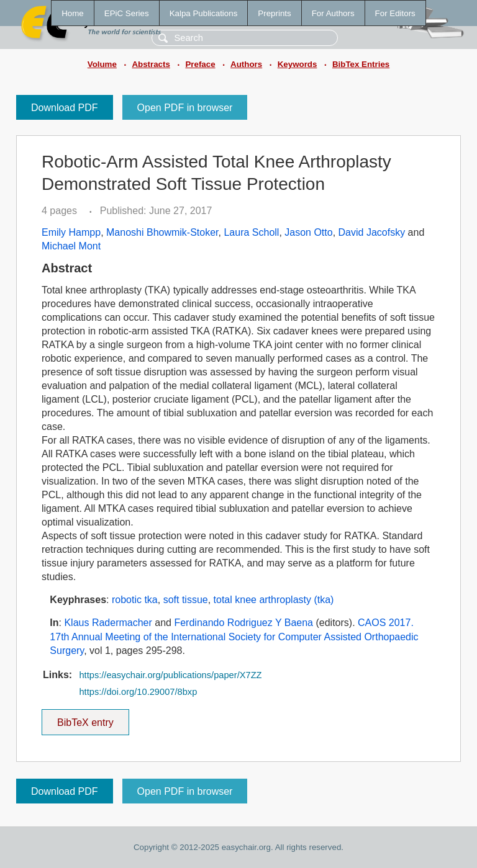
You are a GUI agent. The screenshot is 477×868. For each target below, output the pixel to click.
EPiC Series (127, 13)
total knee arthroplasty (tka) (274, 600)
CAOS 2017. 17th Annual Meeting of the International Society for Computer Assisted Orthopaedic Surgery (234, 637)
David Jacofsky (372, 232)
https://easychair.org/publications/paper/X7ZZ (170, 675)
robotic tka (135, 600)
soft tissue (186, 600)
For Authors (333, 13)
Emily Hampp (71, 232)
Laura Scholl (251, 232)
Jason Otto (308, 232)
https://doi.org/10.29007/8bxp (138, 692)
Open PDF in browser (185, 108)
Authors (246, 64)
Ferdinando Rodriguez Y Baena (243, 623)
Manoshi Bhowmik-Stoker (162, 232)
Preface (200, 64)
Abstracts (151, 64)
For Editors (395, 13)
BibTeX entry (85, 718)
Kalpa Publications (204, 13)
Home (73, 13)
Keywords (298, 64)
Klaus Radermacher (108, 623)
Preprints (274, 13)
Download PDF (65, 108)
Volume (102, 64)
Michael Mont (71, 246)
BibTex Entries (361, 64)
